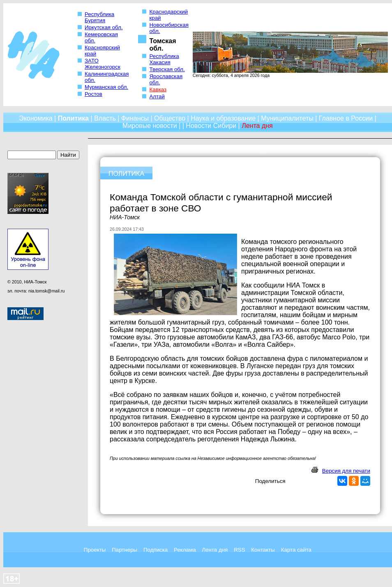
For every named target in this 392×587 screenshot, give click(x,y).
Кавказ (158, 89)
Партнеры (125, 550)
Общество (170, 118)
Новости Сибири (211, 126)
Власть (105, 118)
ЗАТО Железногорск (103, 64)
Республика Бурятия (99, 17)
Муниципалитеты (287, 118)
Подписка (156, 550)
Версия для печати (346, 471)
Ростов (93, 94)
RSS (239, 550)
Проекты (95, 550)
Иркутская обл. (104, 27)
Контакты (263, 550)
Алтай (157, 96)
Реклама (185, 550)
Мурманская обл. (106, 87)
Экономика (36, 118)
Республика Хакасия (164, 59)
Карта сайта (296, 550)
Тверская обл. (167, 69)
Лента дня (215, 550)
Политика (73, 118)
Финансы (135, 118)
